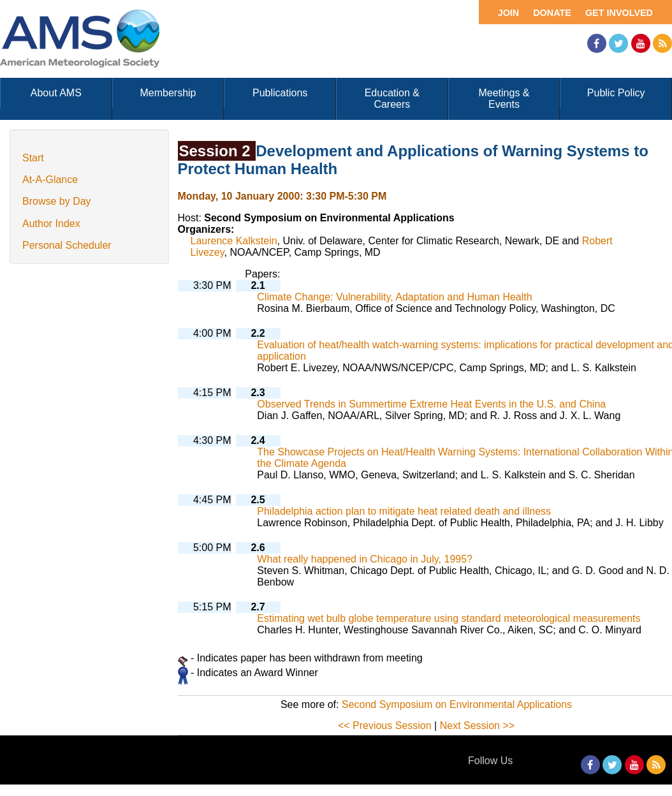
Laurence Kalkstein (234, 241)
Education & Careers (392, 99)
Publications (280, 93)
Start (33, 158)
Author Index (51, 224)
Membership (168, 93)
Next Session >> (477, 726)
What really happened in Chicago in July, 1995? (365, 559)
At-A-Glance (50, 180)
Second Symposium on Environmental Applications (457, 704)
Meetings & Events (504, 99)
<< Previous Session (385, 726)
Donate (552, 13)
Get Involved (619, 13)
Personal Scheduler (67, 245)
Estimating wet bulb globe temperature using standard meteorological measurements (449, 618)
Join (509, 13)
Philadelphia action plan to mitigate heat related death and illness (404, 511)
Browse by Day (57, 201)
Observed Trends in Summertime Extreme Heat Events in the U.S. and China (431, 404)
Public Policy (616, 93)
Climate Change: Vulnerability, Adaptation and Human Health (394, 297)
